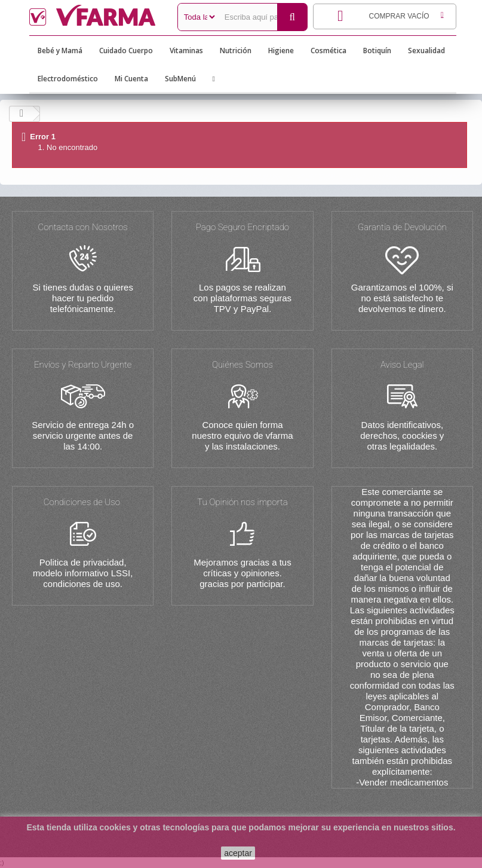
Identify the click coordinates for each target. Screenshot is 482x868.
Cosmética (329, 51)
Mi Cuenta (131, 79)
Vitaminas (186, 51)
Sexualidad (426, 51)
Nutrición (236, 51)
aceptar (238, 853)
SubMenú (180, 79)
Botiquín (377, 51)
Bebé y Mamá (60, 51)
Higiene (281, 51)
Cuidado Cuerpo (126, 51)
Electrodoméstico (68, 79)
